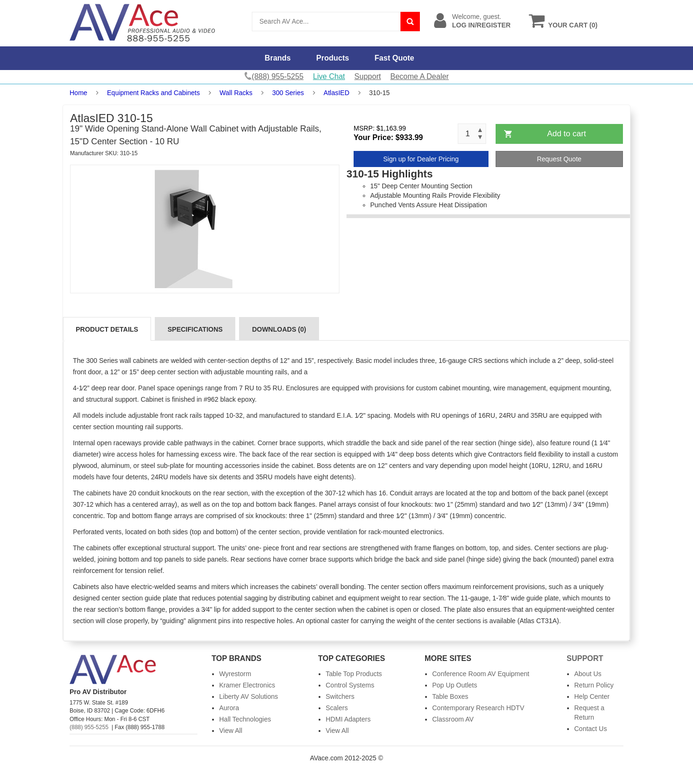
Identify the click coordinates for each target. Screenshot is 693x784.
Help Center (592, 696)
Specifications (195, 329)
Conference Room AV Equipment (481, 674)
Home (78, 93)
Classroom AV (453, 719)
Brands (278, 58)
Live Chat (329, 76)
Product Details (107, 329)
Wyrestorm (235, 674)
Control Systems (350, 685)
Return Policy (594, 685)
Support (368, 76)
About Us (588, 674)
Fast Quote (394, 58)
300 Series (288, 93)
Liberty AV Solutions (249, 696)
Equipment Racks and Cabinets (153, 93)
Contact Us (591, 729)
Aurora (229, 708)
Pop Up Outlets (455, 685)
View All (231, 731)
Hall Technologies (245, 719)
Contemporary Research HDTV (478, 708)
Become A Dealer (420, 76)
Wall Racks (236, 93)
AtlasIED (337, 93)
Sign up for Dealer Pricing (421, 159)
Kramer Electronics (247, 685)
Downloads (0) (279, 329)
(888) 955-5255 (89, 727)
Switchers (340, 696)
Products (333, 58)
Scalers (337, 708)
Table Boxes (450, 696)
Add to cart (567, 134)
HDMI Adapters (348, 719)
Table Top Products (354, 674)
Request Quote (559, 159)
